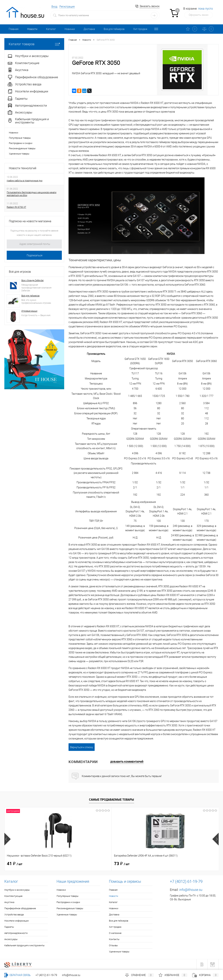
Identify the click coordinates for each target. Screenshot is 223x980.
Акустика (9, 902)
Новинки (70, 29)
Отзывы (113, 945)
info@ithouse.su (191, 890)
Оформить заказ (199, 15)
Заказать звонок (150, 6)
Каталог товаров (34, 44)
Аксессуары (11, 939)
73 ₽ (68, 864)
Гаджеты (9, 927)
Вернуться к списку (82, 747)
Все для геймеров (114, 29)
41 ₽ (15, 864)
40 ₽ (122, 864)
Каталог (51, 29)
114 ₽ (177, 864)
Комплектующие (13, 896)
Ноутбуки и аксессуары (17, 890)
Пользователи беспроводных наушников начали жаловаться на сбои (32, 194)
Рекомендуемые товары (22, 148)
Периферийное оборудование (20, 908)
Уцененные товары (19, 154)
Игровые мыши (29, 311)
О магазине (115, 933)
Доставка (89, 29)
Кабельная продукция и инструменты (24, 945)
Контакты (114, 939)
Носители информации (16, 921)
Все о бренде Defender (33, 280)
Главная (14, 29)
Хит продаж (140, 29)
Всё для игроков (20, 272)
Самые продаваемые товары (111, 800)
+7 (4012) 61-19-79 (46, 975)
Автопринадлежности (16, 933)
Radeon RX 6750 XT (16, 207)
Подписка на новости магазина (30, 221)
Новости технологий (23, 168)
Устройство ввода (14, 915)
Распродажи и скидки (21, 143)
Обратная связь (17, 975)
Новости (32, 29)
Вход (54, 7)
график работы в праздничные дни (25, 181)
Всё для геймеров (30, 296)
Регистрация (67, 7)
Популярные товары (20, 138)
